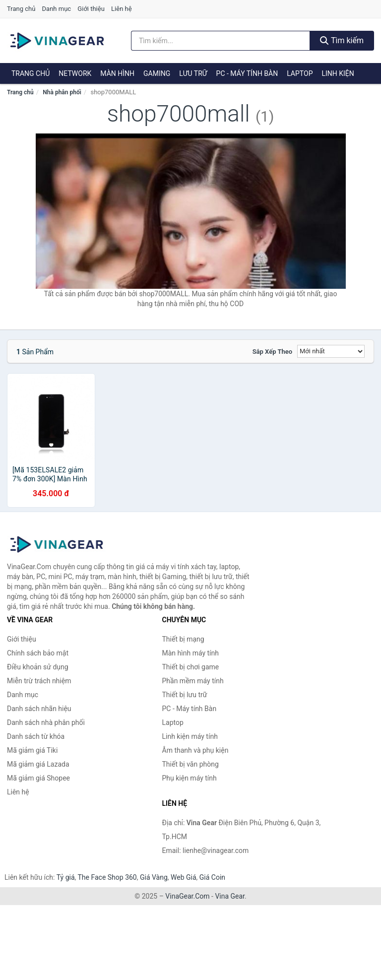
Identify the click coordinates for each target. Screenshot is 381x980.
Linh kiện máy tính (190, 736)
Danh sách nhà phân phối (46, 722)
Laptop (300, 73)
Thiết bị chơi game (191, 667)
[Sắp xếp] (331, 351)
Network (75, 73)
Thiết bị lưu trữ (185, 695)
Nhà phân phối (62, 92)
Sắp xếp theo (272, 352)
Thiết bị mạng (183, 639)
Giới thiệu (91, 9)
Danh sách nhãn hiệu (39, 709)
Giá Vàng (154, 877)
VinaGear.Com (187, 896)
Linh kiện (338, 73)
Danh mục (57, 9)
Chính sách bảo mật (38, 653)
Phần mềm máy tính (193, 681)
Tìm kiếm (342, 40)
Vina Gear (230, 896)
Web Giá (184, 877)
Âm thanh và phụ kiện (195, 750)
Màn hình (117, 73)
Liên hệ (122, 9)
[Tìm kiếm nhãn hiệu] (221, 41)
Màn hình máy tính (191, 653)
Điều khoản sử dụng (38, 667)
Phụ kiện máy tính (190, 778)
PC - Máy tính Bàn (247, 73)
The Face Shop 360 (107, 877)
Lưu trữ (193, 73)
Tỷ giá (66, 877)
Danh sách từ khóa (36, 736)
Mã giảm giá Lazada (38, 764)
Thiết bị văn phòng (190, 764)
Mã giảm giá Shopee (38, 778)
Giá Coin (212, 877)
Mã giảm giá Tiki (32, 750)
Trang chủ (21, 9)
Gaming (157, 73)
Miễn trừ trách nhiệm (39, 681)
